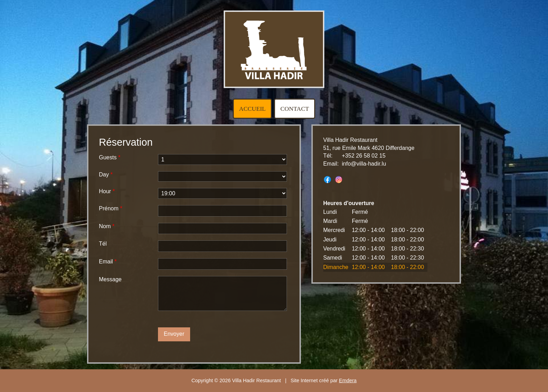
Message (110, 279)
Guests (110, 157)
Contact (295, 109)
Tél (103, 244)
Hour (107, 191)
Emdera (348, 380)
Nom (107, 226)
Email (108, 262)
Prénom (111, 208)
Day (106, 175)
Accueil (252, 109)
